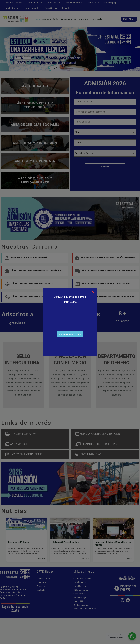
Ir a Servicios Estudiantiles (70, 334)
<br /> (70, 321)
